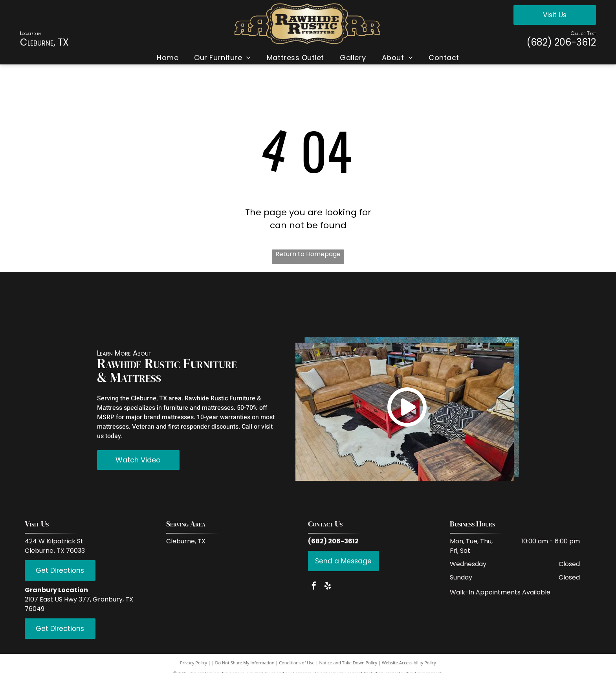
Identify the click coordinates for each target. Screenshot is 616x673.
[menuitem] (168, 58)
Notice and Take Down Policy (348, 663)
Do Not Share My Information (245, 663)
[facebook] (314, 587)
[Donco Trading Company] (270, 304)
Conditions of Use (297, 663)
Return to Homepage (308, 254)
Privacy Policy (193, 663)
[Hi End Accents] (484, 304)
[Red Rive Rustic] (63, 304)
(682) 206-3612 (561, 42)
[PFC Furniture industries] (415, 304)
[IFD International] (132, 304)
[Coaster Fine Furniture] (201, 304)
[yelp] (328, 587)
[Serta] (553, 304)
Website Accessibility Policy (409, 663)
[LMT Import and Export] (346, 304)
